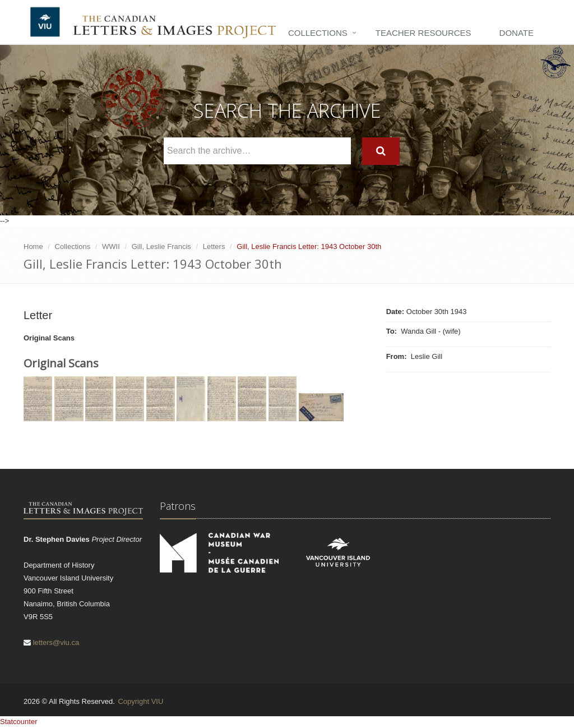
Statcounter (19, 722)
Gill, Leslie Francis (161, 246)
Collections (318, 33)
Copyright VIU (140, 701)
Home (33, 246)
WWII (111, 246)
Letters (214, 246)
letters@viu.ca (56, 642)
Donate (517, 33)
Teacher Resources (423, 33)
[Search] (381, 151)
